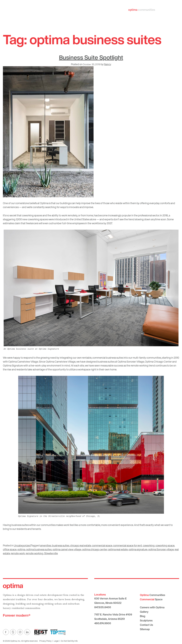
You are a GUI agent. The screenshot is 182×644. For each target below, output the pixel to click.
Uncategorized (22, 545)
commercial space (102, 545)
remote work (18, 553)
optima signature (138, 549)
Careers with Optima (152, 607)
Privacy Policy (45, 641)
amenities (46, 545)
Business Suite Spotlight (91, 57)
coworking (149, 545)
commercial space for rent (128, 545)
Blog (143, 616)
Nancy (108, 64)
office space (10, 549)
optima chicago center (94, 549)
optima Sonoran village (161, 549)
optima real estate (118, 549)
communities (146, 10)
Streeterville (51, 553)
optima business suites (39, 549)
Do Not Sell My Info (69, 641)
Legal (56, 641)
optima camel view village (67, 549)
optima (21, 549)
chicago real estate (81, 545)
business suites (61, 545)
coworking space (165, 545)
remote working (34, 553)
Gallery (144, 612)
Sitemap (145, 629)
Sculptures (146, 620)
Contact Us (146, 625)
